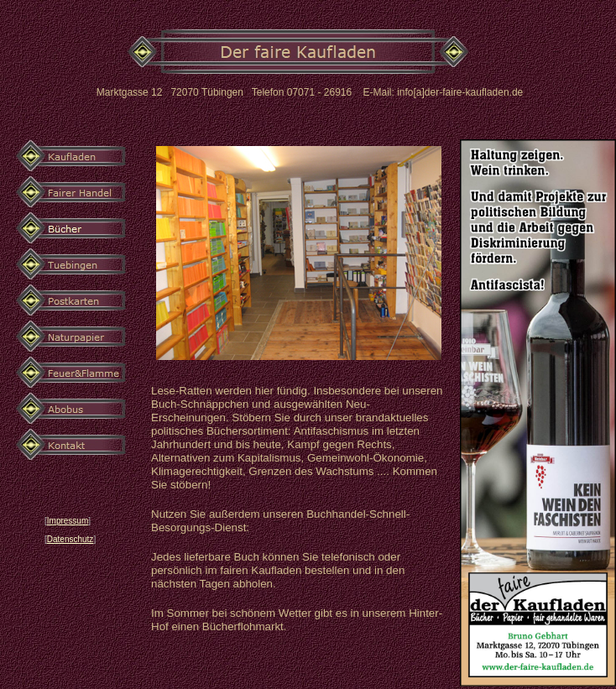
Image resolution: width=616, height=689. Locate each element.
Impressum (68, 521)
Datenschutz (70, 539)
